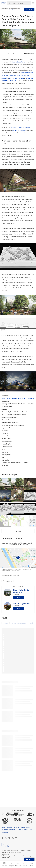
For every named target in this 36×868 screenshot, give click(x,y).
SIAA (11, 78)
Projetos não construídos (19, 623)
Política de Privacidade (12, 10)
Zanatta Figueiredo (19, 130)
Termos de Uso (4, 10)
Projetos (6, 623)
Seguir (19, 598)
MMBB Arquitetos (18, 78)
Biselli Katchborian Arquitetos (20, 127)
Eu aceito (29, 10)
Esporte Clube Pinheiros (19, 62)
